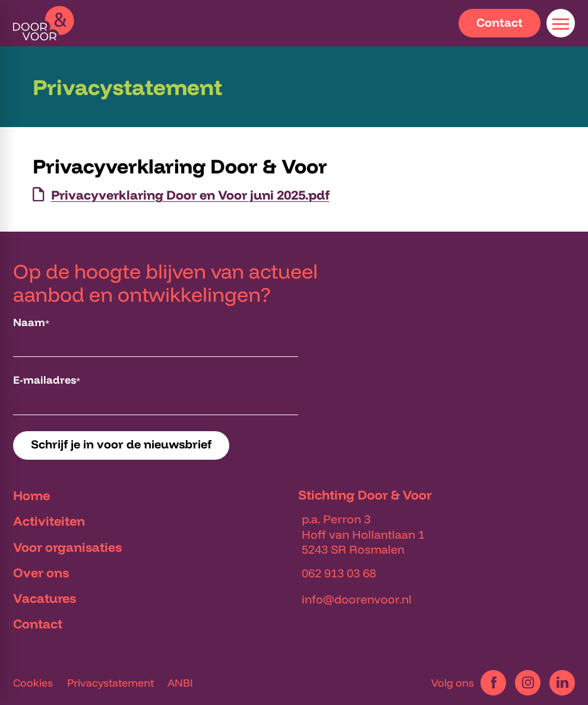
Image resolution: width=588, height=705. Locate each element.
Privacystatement (110, 683)
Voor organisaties (67, 547)
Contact (38, 623)
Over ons (41, 572)
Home (31, 495)
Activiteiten (49, 521)
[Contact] (500, 23)
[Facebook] (493, 683)
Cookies (33, 683)
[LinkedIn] (562, 683)
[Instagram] (528, 683)
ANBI (180, 683)
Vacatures (45, 598)
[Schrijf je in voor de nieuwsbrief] (121, 445)
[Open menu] (561, 23)
